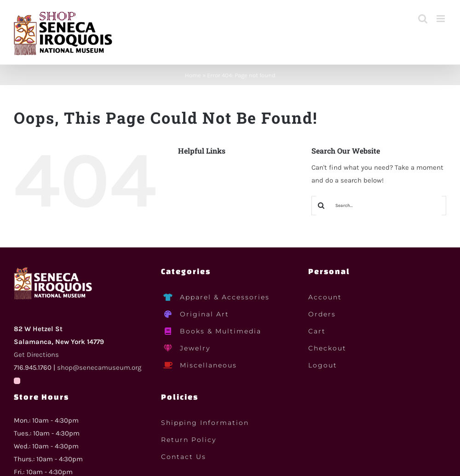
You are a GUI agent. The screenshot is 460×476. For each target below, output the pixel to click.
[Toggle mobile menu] (441, 19)
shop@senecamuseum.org (99, 367)
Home (193, 75)
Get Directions (36, 355)
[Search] (321, 206)
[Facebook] (17, 381)
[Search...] (379, 206)
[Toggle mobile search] (423, 19)
